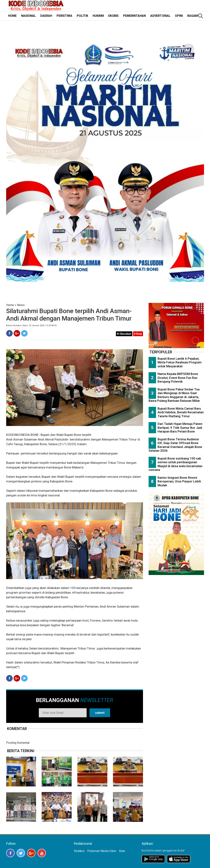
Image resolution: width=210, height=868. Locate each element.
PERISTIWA (64, 16)
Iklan (122, 851)
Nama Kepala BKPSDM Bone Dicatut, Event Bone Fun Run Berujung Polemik (178, 378)
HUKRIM (98, 16)
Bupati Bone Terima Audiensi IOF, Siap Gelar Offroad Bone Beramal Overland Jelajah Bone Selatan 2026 (175, 445)
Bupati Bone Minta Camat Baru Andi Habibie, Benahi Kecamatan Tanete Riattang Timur (181, 412)
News (21, 305)
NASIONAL (28, 16)
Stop (138, 334)
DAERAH (46, 16)
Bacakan (124, 334)
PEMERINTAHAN (134, 16)
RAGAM (193, 16)
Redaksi (79, 851)
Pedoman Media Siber (102, 851)
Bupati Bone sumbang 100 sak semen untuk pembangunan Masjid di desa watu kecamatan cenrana (175, 464)
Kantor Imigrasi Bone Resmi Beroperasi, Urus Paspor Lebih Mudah (179, 481)
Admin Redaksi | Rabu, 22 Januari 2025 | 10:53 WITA (31, 325)
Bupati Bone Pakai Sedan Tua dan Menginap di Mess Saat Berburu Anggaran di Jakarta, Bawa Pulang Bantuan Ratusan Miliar (174, 395)
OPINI (179, 16)
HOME (12, 16)
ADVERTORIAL (160, 16)
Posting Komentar (18, 743)
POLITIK (82, 16)
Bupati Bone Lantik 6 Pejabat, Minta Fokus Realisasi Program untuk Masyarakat (180, 362)
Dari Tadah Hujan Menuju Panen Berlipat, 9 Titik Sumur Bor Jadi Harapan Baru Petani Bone (180, 428)
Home (10, 305)
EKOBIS (113, 16)
